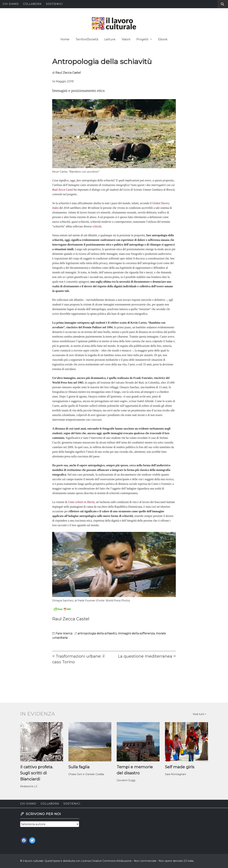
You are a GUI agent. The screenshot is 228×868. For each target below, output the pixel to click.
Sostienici (54, 4)
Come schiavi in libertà (81, 502)
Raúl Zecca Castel (63, 190)
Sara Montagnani (175, 774)
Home (65, 39)
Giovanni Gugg (126, 780)
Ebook (163, 39)
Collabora (32, 4)
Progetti (144, 39)
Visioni (126, 39)
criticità (97, 226)
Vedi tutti (199, 714)
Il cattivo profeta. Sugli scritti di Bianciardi (37, 773)
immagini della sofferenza (136, 633)
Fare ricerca (64, 633)
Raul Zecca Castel (68, 73)
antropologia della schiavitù (97, 633)
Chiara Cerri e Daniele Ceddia (86, 774)
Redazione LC (29, 786)
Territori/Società (87, 39)
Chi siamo (11, 4)
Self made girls (180, 767)
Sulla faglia (79, 767)
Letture (110, 39)
